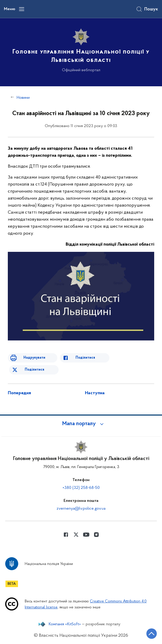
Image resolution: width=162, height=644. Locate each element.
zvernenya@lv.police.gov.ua (81, 509)
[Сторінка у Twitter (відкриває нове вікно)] (76, 535)
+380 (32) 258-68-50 (81, 488)
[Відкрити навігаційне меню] (22, 9)
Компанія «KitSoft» (65, 624)
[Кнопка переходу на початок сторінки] (152, 634)
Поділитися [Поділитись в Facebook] (85, 358)
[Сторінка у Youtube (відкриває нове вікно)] (86, 535)
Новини (23, 98)
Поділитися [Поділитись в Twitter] (35, 370)
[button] (81, 424)
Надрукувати (34, 358)
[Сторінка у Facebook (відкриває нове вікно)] (66, 535)
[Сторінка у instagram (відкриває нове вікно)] (96, 535)
